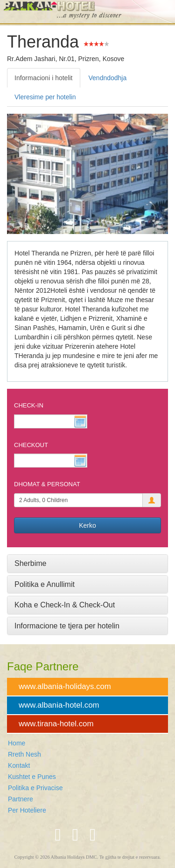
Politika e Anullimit (45, 584)
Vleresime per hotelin (45, 97)
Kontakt (19, 765)
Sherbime (30, 563)
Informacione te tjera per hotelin (67, 626)
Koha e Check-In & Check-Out (65, 605)
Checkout (31, 445)
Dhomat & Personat (47, 484)
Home (17, 743)
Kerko (87, 525)
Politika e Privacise (35, 788)
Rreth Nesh (24, 754)
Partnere (21, 799)
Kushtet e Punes (32, 777)
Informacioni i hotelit (44, 78)
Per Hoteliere (27, 810)
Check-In (29, 405)
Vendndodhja (108, 78)
